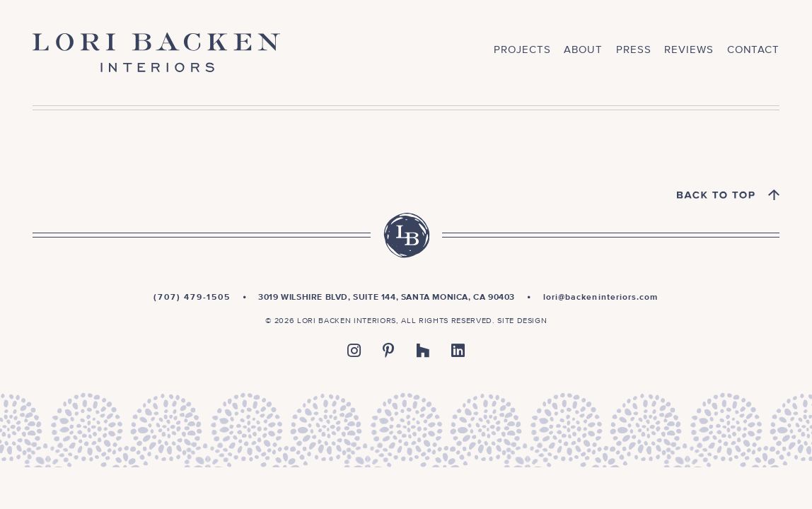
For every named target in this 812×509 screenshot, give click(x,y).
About (583, 50)
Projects (522, 50)
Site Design (522, 321)
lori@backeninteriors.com (601, 298)
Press (634, 50)
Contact (753, 50)
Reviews (689, 50)
